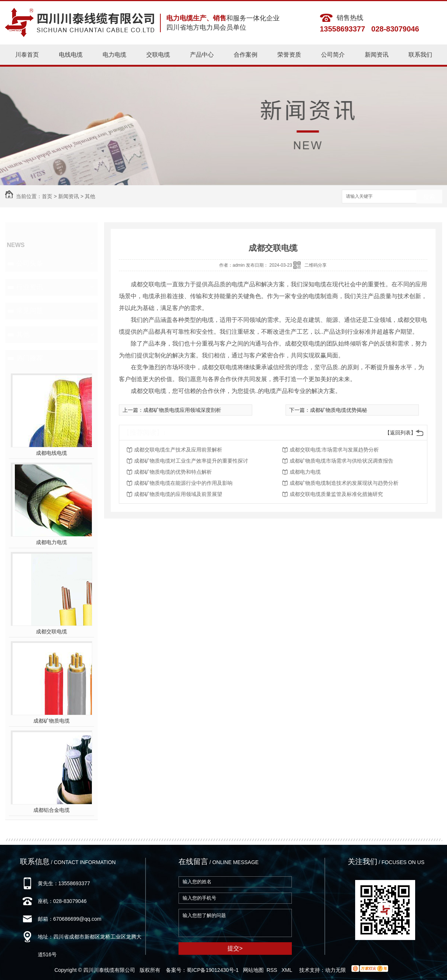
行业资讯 (30, 287)
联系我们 (420, 55)
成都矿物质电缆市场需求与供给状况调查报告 (341, 461)
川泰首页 (27, 55)
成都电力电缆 (51, 542)
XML (287, 970)
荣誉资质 (289, 55)
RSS (273, 970)
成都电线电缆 (51, 453)
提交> (235, 948)
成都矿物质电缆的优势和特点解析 (173, 472)
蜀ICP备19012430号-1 (213, 970)
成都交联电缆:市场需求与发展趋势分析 (334, 450)
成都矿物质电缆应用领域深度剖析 (182, 410)
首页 (47, 196)
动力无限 (336, 970)
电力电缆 (114, 55)
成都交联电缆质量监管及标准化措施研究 (336, 494)
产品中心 (202, 55)
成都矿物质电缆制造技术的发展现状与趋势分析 (344, 483)
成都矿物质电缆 (51, 721)
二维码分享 (316, 265)
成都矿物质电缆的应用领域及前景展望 (178, 494)
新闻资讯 (377, 55)
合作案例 (246, 55)
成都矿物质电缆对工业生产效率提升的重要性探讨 (191, 461)
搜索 (429, 197)
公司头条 (30, 263)
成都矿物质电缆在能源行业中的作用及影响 (183, 483)
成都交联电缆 (51, 631)
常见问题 (30, 311)
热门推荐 (30, 358)
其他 (90, 196)
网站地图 (253, 970)
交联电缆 (158, 55)
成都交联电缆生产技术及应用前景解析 (178, 450)
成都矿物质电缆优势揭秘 (338, 410)
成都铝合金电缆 (51, 810)
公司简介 (333, 55)
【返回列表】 (400, 433)
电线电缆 (71, 55)
